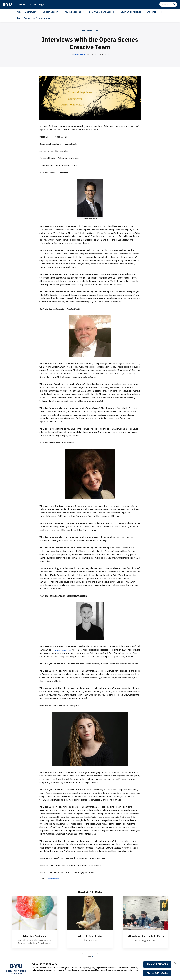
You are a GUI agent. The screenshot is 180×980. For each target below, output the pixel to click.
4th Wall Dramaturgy (32, 4)
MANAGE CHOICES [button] (157, 964)
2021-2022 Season (90, 31)
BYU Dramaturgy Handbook (102, 12)
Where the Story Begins (90, 936)
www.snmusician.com (65, 650)
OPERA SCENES (53, 879)
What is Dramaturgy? (27, 12)
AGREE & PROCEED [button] (157, 973)
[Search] (168, 4)
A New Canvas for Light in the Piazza (146, 938)
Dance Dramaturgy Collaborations (34, 18)
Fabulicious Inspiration (34, 936)
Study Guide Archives (131, 12)
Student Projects (155, 12)
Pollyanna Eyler (79, 54)
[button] (176, 964)
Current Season (50, 12)
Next (90, 957)
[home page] (7, 4)
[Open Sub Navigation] (84, 12)
